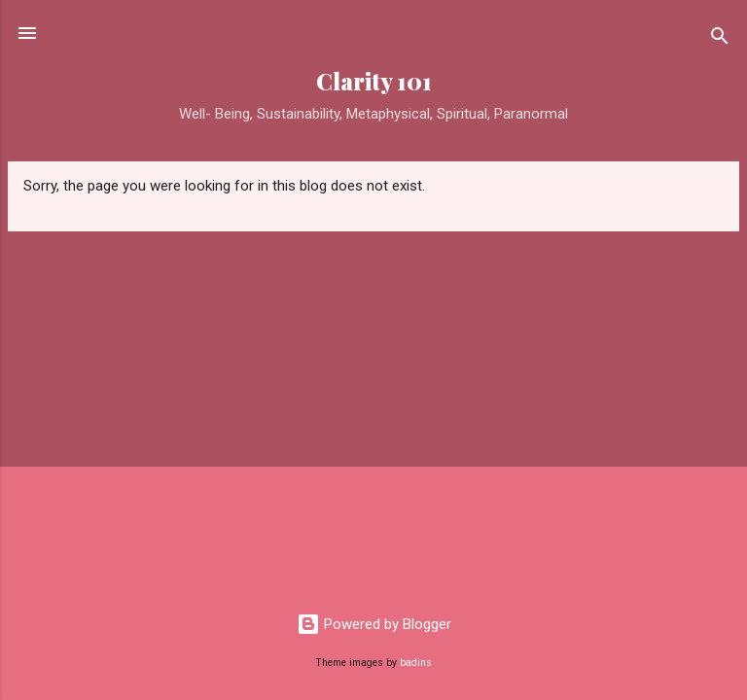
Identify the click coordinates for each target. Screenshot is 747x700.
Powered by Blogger (374, 624)
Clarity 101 (374, 81)
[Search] (720, 39)
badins (416, 663)
